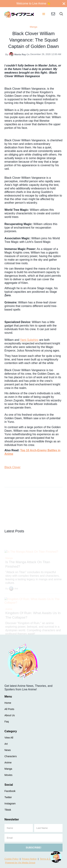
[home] (19, 14)
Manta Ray (20, 54)
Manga (33, 27)
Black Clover (13, 467)
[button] (44, 14)
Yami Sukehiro (29, 340)
